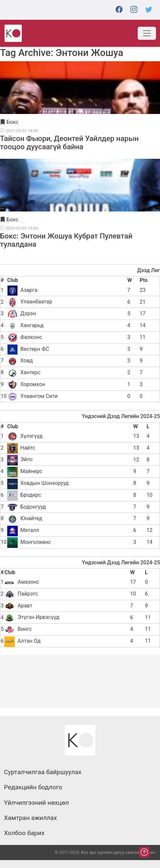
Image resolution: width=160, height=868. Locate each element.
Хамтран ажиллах (30, 818)
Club (13, 280)
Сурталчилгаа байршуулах (43, 772)
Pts (144, 280)
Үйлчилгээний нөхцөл (36, 803)
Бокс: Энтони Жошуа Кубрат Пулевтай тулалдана (66, 240)
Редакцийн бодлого (33, 787)
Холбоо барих (24, 833)
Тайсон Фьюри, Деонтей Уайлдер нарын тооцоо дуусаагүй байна (69, 142)
